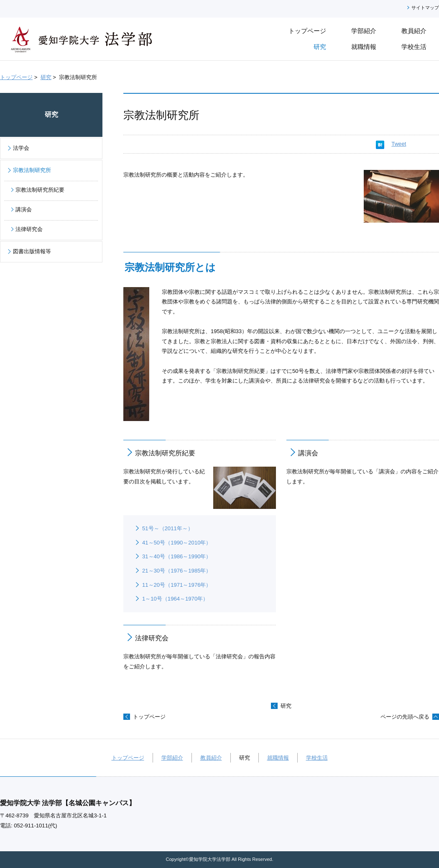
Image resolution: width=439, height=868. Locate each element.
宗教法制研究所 (32, 170)
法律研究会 (152, 638)
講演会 (308, 453)
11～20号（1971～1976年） (177, 585)
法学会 (21, 148)
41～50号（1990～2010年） (177, 543)
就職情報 (278, 758)
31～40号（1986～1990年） (177, 556)
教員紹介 (211, 758)
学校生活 (317, 758)
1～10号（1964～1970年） (175, 599)
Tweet (399, 144)
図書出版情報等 (32, 251)
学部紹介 (172, 758)
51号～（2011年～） (168, 528)
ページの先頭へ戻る (405, 717)
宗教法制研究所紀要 (165, 453)
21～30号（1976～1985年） (177, 571)
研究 (46, 77)
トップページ (16, 77)
